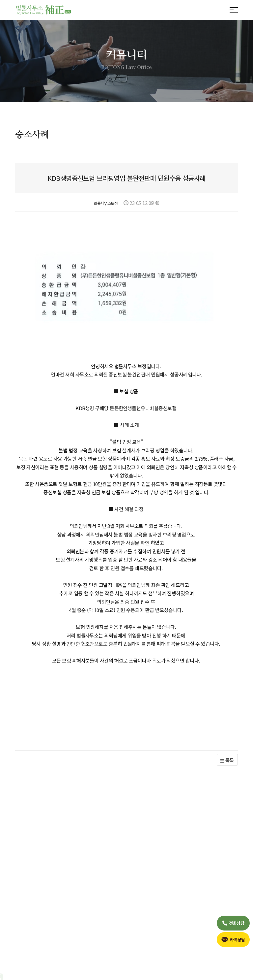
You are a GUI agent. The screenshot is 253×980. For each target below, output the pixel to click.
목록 (227, 738)
